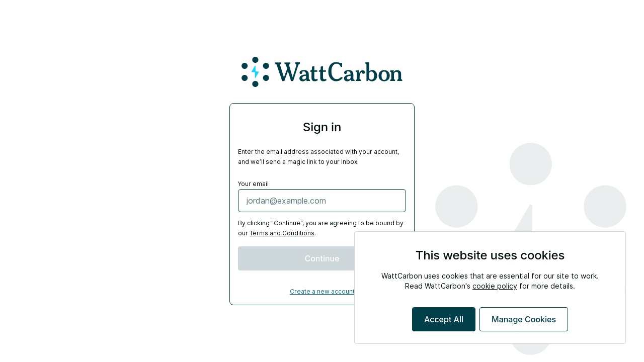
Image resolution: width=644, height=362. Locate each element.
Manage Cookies (524, 319)
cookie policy (495, 286)
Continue (322, 258)
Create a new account (322, 291)
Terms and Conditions (282, 233)
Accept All (444, 319)
